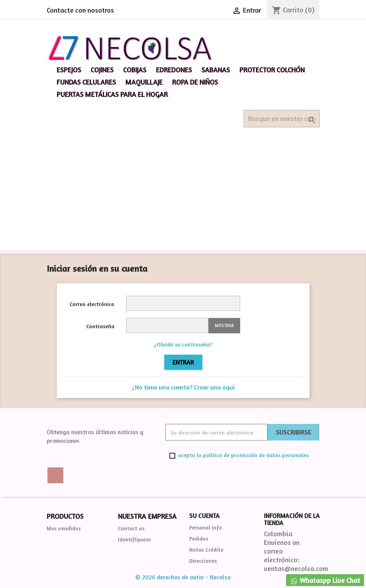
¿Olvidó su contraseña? (183, 344)
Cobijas (135, 70)
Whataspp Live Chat (325, 581)
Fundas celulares (86, 82)
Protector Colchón (272, 70)
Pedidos (199, 538)
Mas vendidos (64, 528)
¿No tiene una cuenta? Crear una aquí (183, 387)
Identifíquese (134, 539)
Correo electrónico (92, 304)
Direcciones (203, 561)
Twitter (55, 475)
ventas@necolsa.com (296, 568)
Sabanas (216, 70)
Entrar (183, 362)
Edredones (174, 70)
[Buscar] (282, 119)
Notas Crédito (206, 549)
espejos (69, 70)
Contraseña (100, 326)
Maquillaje (144, 82)
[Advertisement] (183, 195)
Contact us (131, 528)
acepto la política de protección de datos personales (243, 455)
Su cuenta (204, 516)
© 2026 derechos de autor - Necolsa (183, 577)
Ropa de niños (195, 82)
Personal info (206, 527)
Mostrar (224, 325)
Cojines (102, 70)
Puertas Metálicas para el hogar (112, 94)
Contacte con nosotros (80, 10)
